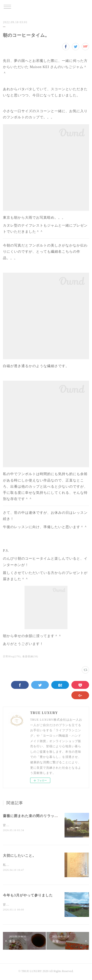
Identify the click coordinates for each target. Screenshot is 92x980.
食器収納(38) (30, 656)
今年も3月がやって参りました (28, 896)
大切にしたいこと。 (20, 856)
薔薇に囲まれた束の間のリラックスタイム (38, 816)
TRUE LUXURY (46, 7)
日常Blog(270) (12, 656)
